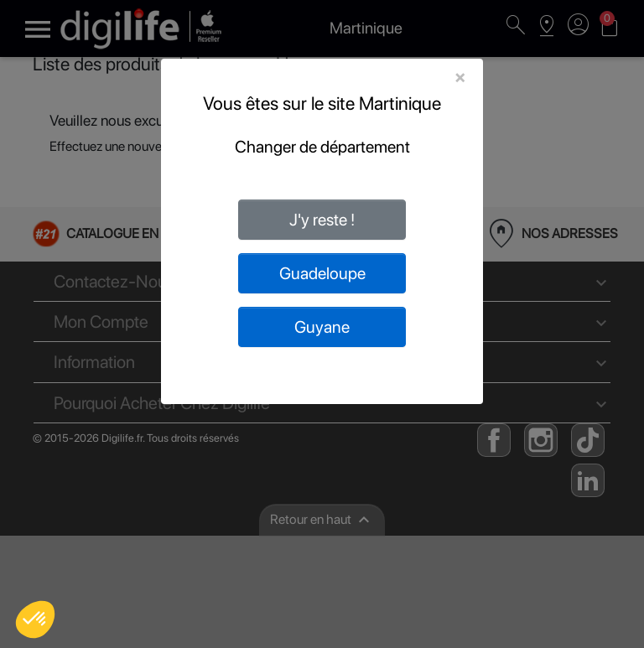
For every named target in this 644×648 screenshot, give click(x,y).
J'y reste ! (322, 220)
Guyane (322, 327)
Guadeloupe (322, 273)
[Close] (460, 77)
